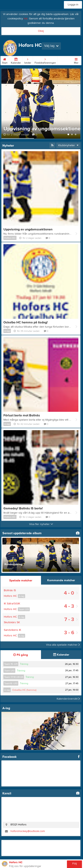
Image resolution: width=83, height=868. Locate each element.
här (26, 19)
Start (5, 60)
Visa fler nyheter (41, 524)
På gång (21, 655)
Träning (24, 664)
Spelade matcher (21, 580)
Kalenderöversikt (68, 699)
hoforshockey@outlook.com (28, 831)
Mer (76, 60)
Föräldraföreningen (45, 60)
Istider (28, 60)
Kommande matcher (61, 580)
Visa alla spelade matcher (63, 645)
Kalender (16, 60)
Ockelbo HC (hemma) (24, 690)
